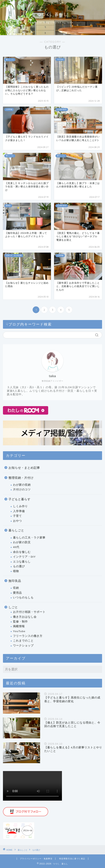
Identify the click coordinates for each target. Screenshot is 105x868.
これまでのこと (23, 641)
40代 (16, 547)
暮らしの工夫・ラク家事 (29, 538)
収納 (16, 588)
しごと (13, 607)
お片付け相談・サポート (29, 612)
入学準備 (19, 511)
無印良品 (15, 581)
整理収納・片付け (21, 478)
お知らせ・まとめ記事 (24, 468)
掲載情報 (19, 626)
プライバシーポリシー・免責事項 (36, 859)
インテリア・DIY (24, 557)
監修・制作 (20, 622)
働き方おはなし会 (25, 617)
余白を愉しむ (22, 552)
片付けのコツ (22, 490)
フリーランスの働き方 (28, 636)
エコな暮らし (22, 562)
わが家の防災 (22, 542)
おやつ (17, 521)
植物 (16, 571)
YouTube (19, 631)
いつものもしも (23, 598)
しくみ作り (20, 506)
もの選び (19, 566)
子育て (17, 516)
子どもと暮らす (19, 499)
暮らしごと (16, 530)
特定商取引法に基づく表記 (72, 859)
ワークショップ (23, 646)
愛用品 (17, 593)
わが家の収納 (22, 485)
